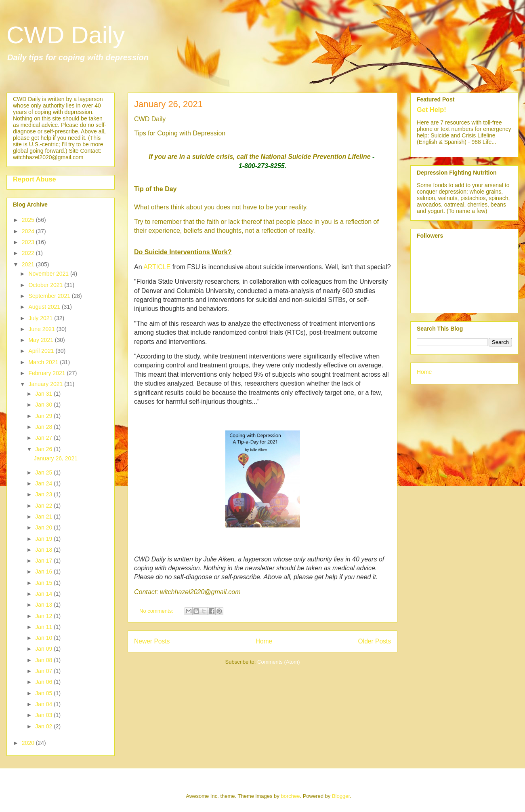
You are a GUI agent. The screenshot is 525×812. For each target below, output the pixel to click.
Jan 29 (44, 416)
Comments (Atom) (278, 662)
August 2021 (45, 307)
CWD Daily (66, 35)
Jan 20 (44, 527)
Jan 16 (44, 572)
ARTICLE (157, 267)
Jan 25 (44, 472)
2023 (29, 242)
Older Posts (375, 641)
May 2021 (41, 340)
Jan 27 (44, 438)
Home (264, 641)
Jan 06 (44, 682)
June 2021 (42, 329)
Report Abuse (35, 179)
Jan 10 (44, 638)
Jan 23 (44, 494)
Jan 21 (44, 517)
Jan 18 (44, 550)
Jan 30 (44, 405)
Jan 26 (44, 449)
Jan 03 (44, 715)
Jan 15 (44, 583)
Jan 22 (44, 506)
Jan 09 (44, 649)
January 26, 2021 (168, 104)
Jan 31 (44, 394)
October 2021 (46, 285)
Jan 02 (44, 726)
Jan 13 (44, 605)
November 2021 (49, 274)
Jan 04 (44, 704)
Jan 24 (44, 483)
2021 (29, 264)
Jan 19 (44, 539)
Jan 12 (44, 616)
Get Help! (432, 110)
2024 (29, 231)
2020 (29, 743)
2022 (29, 253)
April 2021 (42, 351)
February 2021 (47, 373)
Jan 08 (44, 660)
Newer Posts (152, 641)
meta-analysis (294, 291)
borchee (290, 796)
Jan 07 (44, 671)
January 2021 (46, 384)
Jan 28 (44, 427)
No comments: (157, 611)
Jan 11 (44, 627)
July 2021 (41, 318)
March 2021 (44, 362)
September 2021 (50, 296)
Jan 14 (44, 594)
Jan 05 (44, 693)
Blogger (341, 796)
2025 (29, 220)
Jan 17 (44, 561)
